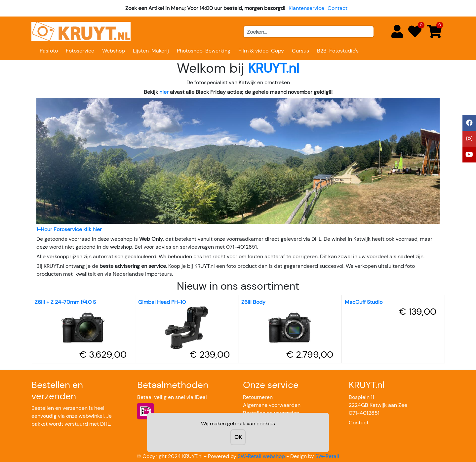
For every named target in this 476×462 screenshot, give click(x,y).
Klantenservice (306, 8)
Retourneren (258, 397)
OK (238, 437)
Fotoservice (80, 51)
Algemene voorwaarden (272, 405)
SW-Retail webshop (261, 456)
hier (164, 92)
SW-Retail (327, 456)
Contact (337, 8)
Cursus (300, 51)
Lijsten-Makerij (151, 51)
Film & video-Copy (261, 51)
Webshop (114, 51)
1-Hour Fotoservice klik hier (69, 229)
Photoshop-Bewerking (204, 51)
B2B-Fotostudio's (338, 51)
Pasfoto (49, 51)
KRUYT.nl (274, 68)
